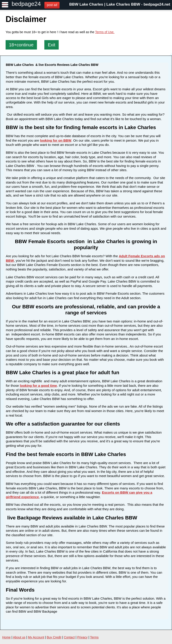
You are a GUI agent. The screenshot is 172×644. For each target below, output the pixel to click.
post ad (52, 5)
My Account (36, 637)
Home (6, 637)
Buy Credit (54, 637)
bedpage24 (26, 4)
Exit (51, 45)
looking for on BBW (56, 140)
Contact (69, 637)
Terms (94, 637)
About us (19, 637)
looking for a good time (39, 386)
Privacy (82, 637)
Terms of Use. (105, 32)
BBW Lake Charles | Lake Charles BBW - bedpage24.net (120, 4)
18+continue (21, 45)
